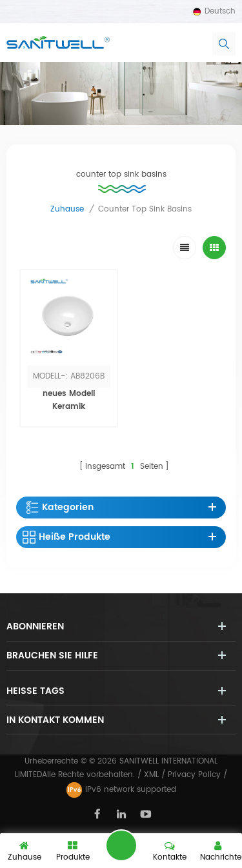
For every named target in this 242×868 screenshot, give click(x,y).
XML (151, 775)
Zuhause (67, 209)
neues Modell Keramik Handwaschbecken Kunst (69, 413)
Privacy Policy (194, 775)
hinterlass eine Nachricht (121, 845)
